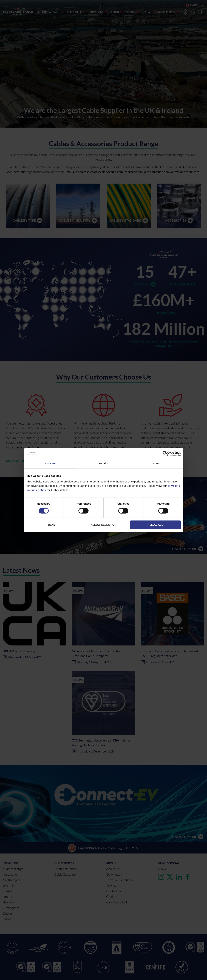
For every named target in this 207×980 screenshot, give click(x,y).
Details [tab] (104, 463)
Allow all (155, 525)
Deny (52, 525)
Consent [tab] (50, 463)
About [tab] (157, 463)
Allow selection (103, 525)
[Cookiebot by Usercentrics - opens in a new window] (165, 453)
